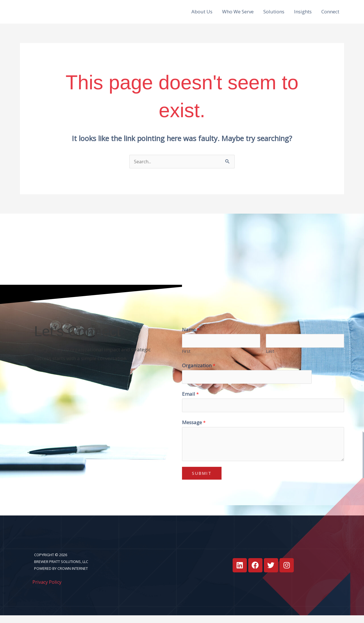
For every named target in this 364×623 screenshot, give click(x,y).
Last (270, 358)
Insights (303, 14)
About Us (202, 14)
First (186, 358)
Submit (202, 481)
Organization (199, 372)
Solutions (274, 14)
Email (190, 401)
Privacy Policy (48, 590)
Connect (330, 14)
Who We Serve (238, 14)
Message (194, 430)
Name (191, 335)
